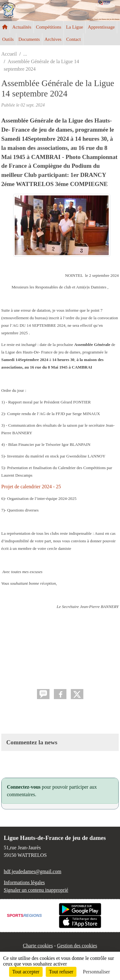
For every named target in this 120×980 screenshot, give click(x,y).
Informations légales (24, 882)
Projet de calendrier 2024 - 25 (31, 487)
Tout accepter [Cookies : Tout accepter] (26, 972)
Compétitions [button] (49, 27)
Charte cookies (38, 946)
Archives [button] (53, 39)
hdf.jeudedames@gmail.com (33, 871)
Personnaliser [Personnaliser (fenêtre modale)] (97, 972)
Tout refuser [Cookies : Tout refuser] (61, 972)
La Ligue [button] (75, 27)
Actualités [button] (22, 27)
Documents (29, 39)
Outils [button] (8, 39)
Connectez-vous (24, 787)
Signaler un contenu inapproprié (36, 890)
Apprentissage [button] (101, 27)
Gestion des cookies (77, 946)
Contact (73, 39)
